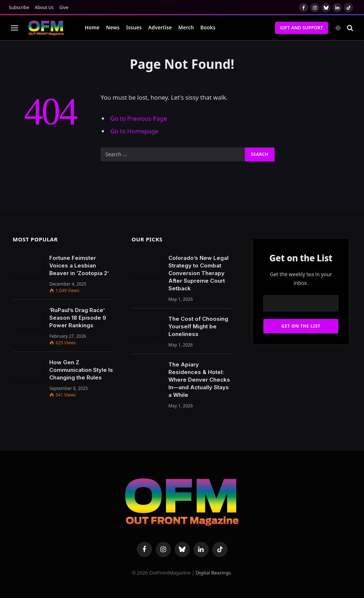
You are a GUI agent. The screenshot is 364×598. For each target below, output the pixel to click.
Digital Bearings (213, 573)
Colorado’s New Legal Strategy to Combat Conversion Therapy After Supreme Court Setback (198, 273)
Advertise (160, 27)
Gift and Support (302, 28)
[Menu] (14, 28)
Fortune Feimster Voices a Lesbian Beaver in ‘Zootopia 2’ (79, 265)
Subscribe (19, 7)
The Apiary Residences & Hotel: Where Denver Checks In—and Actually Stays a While (199, 380)
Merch (186, 27)
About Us (44, 7)
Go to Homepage (134, 131)
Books (208, 27)
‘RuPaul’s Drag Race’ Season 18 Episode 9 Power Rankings (78, 318)
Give (64, 7)
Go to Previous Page (139, 118)
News (113, 27)
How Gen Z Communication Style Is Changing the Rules (81, 370)
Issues (134, 27)
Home (92, 27)
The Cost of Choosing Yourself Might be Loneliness (198, 326)
